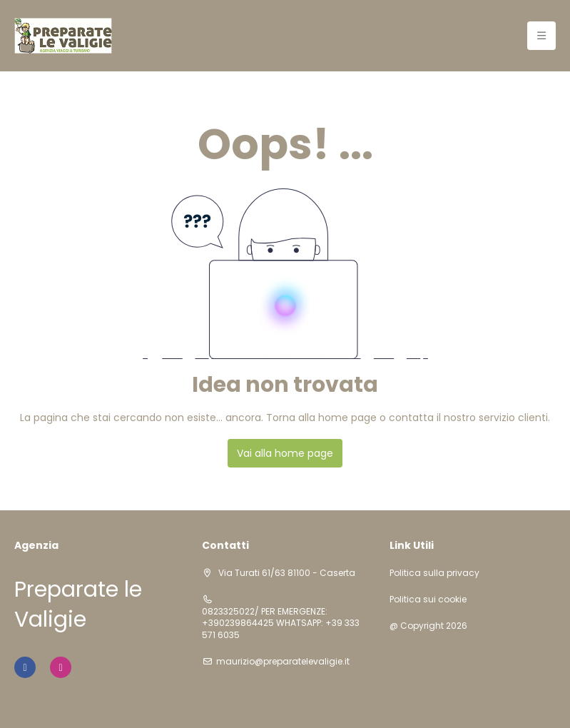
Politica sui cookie (428, 600)
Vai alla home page (285, 453)
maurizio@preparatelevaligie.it (283, 662)
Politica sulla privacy (434, 573)
